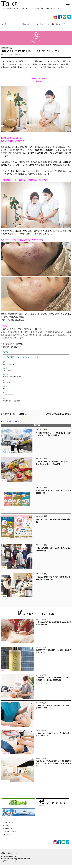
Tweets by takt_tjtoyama (10, 424)
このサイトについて (9, 825)
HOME (3, 24)
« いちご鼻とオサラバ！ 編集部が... (18, 414)
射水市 (16, 55)
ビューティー (14, 24)
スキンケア (11, 55)
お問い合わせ (7, 837)
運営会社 (6, 828)
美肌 (20, 55)
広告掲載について (9, 831)
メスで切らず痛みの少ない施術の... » (54, 417)
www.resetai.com (8, 395)
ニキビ (5, 55)
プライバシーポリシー (10, 834)
